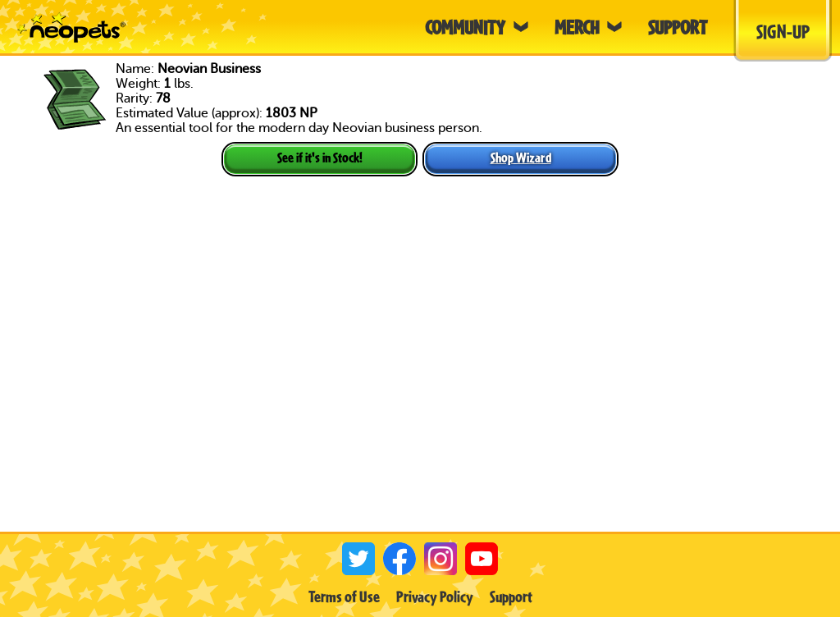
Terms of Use (344, 596)
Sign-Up (783, 31)
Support (511, 596)
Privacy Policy (435, 596)
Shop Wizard (521, 157)
